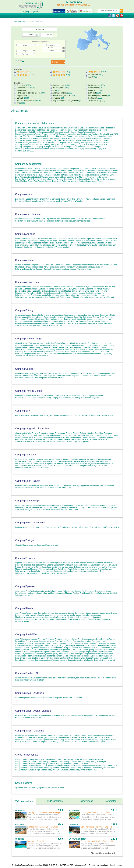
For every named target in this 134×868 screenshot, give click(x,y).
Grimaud (19, 615)
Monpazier (19, 652)
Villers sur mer (34, 468)
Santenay (88, 354)
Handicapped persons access (29, 93)
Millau (70, 650)
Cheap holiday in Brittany (52, 764)
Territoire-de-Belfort (60, 181)
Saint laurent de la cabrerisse (65, 439)
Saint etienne (70, 352)
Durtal (43, 219)
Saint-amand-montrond (62, 354)
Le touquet (91, 485)
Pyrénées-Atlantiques (47, 179)
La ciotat (26, 615)
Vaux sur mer (94, 297)
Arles (60, 563)
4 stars (35, 128)
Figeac (66, 645)
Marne (76, 177)
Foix (83, 591)
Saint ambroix (61, 267)
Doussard (103, 505)
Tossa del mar (79, 742)
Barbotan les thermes (63, 639)
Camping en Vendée (24, 140)
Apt (56, 563)
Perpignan (74, 437)
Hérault (55, 175)
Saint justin (36, 658)
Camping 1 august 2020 (78, 145)
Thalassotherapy (95, 101)
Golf (54, 90)
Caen (94, 459)
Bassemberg (31, 199)
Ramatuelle (97, 617)
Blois (53, 343)
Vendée (82, 181)
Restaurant (93, 98)
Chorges (36, 678)
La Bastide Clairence (66, 241)
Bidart (65, 239)
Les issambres (95, 615)
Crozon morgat (60, 317)
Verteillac (80, 660)
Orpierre (93, 678)
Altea (33, 715)
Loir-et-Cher (105, 175)
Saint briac (83, 323)
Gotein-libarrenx (103, 645)
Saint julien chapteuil (23, 354)
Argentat (34, 639)
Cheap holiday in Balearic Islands (28, 764)
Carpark (20, 98)
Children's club (58, 85)
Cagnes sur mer (61, 613)
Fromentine (70, 287)
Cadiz (17, 698)
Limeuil (87, 648)
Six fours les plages (102, 619)
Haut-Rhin (58, 173)
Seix (17, 595)
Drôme (18, 173)
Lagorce (68, 265)
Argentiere (51, 505)
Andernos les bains (23, 239)
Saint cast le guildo (95, 323)
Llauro (115, 435)
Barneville (44, 459)
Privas (46, 267)
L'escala (90, 737)
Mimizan (45, 243)
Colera (34, 737)
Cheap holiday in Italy (109, 766)
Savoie (99, 179)
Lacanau (92, 241)
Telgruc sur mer (42, 325)
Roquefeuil (42, 656)
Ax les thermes (69, 591)
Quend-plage (20, 488)
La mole (85, 567)
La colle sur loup (62, 567)
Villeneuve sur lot (108, 660)
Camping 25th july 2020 (25, 151)
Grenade (33, 698)
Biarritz (56, 239)
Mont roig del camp (57, 740)
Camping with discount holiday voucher (51, 136)
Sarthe (93, 179)
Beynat (18, 641)
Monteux (26, 569)
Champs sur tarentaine (24, 345)
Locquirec (19, 321)
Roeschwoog (31, 201)
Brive (57, 641)
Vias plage (73, 442)
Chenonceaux (27, 219)
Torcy (108, 527)
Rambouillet (101, 527)
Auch (48, 639)
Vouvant (111, 297)
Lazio (54, 415)
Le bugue (41, 648)
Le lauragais (50, 648)
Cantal (26, 171)
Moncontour (43, 350)
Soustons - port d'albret (46, 247)
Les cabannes (21, 593)
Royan (62, 293)
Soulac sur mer (30, 247)
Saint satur (48, 354)
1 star (17, 128)
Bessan (42, 433)
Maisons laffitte (78, 527)
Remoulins (29, 439)
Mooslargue (95, 199)
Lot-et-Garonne (42, 177)
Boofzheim (41, 199)
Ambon (18, 315)
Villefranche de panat (92, 660)
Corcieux (55, 199)
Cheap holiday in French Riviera (87, 766)
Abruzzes (19, 415)
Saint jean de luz (54, 245)
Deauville (42, 461)
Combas (91, 433)
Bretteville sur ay (85, 459)
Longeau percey (45, 398)
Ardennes (65, 169)
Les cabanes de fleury (104, 435)
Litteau (42, 464)
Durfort (31, 645)
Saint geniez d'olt (98, 656)
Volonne (64, 573)
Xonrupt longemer (92, 398)
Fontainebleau (66, 527)
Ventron (71, 201)
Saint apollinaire (22, 680)
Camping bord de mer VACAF (80, 138)
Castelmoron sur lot (100, 641)
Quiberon (52, 323)
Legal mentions (116, 865)
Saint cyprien (48, 439)
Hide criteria (18, 61)
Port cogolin (73, 617)
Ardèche (58, 169)
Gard (40, 173)
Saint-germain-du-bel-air (108, 593)
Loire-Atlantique (21, 177)
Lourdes (41, 593)
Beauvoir (58, 459)
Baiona (50, 735)
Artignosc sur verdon (71, 563)
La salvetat (47, 435)
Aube (77, 169)
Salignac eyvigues (100, 658)
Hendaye (42, 241)
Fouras (62, 287)
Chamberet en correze (103, 343)
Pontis (70, 569)
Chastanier (62, 643)
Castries (69, 433)
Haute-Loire (91, 173)
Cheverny (75, 345)
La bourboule (63, 347)
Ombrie (84, 415)
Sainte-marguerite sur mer (97, 466)
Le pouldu (107, 319)
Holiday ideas (86, 801)
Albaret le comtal (22, 343)
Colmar (48, 199)
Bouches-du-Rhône (107, 169)
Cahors (70, 641)
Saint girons (110, 656)
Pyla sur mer (91, 243)
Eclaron (62, 199)
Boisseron (19, 565)
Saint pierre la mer (84, 439)
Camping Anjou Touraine (28, 214)
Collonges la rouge (81, 643)
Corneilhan (99, 433)
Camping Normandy (26, 455)
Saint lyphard (71, 295)
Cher (46, 171)
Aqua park (21, 85)
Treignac (56, 660)
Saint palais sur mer (23, 297)
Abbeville (19, 485)
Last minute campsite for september (76, 140)
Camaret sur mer (85, 315)
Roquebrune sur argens (25, 619)
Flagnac (73, 645)
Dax (17, 241)
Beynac (112, 639)
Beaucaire (91, 563)
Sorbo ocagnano (40, 378)
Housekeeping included (62, 95)
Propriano (52, 376)
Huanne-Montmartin (23, 398)
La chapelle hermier (30, 289)
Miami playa (44, 740)
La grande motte (36, 435)
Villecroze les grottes (52, 573)
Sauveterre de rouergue (25, 660)
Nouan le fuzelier (87, 350)
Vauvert (59, 442)
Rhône (75, 179)
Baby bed (92, 93)
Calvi (49, 374)
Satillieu (47, 269)
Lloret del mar (21, 740)
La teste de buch (81, 241)
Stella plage (67, 488)
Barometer (110, 801)
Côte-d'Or (71, 171)
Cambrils (115, 735)
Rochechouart (36, 352)
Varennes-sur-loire (83, 221)
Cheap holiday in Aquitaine (26, 761)
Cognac (70, 643)
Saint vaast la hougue (77, 466)
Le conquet (89, 319)
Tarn (36, 181)
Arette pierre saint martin (40, 591)
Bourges (58, 343)
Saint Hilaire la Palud (38, 245)
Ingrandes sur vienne (49, 347)
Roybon (84, 507)
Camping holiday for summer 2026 (29, 145)
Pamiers (76, 593)
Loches (95, 219)
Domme (24, 645)
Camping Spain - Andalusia (30, 693)
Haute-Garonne (79, 173)
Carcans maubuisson (103, 239)
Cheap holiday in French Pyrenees (60, 766)
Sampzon (39, 269)
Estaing (54, 645)
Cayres (79, 343)
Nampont (111, 485)
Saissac (89, 658)
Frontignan (108, 433)
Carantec (95, 315)
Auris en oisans (61, 505)
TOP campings (55, 801)
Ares (38, 239)
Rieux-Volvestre (100, 654)
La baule (19, 289)
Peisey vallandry (74, 507)
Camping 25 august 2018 (46, 147)
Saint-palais (81, 245)
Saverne (40, 201)
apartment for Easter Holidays (27, 788)
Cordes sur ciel (95, 643)
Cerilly (85, 343)
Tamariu (49, 742)
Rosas (113, 740)
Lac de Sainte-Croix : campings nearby (57, 143)
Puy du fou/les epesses (50, 293)
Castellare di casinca (60, 374)
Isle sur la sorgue (48, 567)
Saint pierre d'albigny (24, 510)
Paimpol (40, 321)
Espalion (47, 645)
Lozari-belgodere (103, 374)
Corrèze (52, 171)
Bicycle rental (22, 95)
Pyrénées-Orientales (64, 179)
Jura (91, 175)
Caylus (49, 643)
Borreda (77, 735)
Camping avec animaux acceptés (29, 138)
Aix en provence (29, 563)
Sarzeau (32, 325)
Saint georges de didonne (75, 293)
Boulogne (19, 527)
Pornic (29, 293)
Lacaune (26, 648)
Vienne (88, 181)
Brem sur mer (37, 287)
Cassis (89, 613)
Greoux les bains (28, 567)
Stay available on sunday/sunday (66, 101)
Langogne (76, 265)
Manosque (112, 567)
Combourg (32, 317)
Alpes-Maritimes (47, 169)
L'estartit (97, 737)
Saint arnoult (48, 466)
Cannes (71, 613)
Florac (87, 645)
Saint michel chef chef (85, 295)
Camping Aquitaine (92, 134)
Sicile (98, 415)
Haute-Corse (68, 173)
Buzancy (40, 485)
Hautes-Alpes (32, 175)
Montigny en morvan (56, 350)
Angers (18, 219)
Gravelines (68, 485)
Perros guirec (65, 321)
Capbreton (90, 239)
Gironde (50, 173)
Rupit (17, 742)
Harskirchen (71, 199)
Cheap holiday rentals (27, 755)
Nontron (102, 652)
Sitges (43, 742)
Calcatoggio (33, 374)
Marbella (46, 698)
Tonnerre (19, 356)
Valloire (75, 510)
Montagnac (38, 437)
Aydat (48, 343)
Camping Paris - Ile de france (31, 523)
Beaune (40, 396)
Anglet (33, 239)
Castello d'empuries (23, 737)
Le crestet (105, 265)
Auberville (27, 459)
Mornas (28, 267)
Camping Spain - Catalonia (29, 731)
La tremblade (105, 289)
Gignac (114, 613)
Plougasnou (20, 323)
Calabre (26, 415)
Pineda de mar (78, 740)
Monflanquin (109, 650)
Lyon (60, 507)
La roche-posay (75, 347)
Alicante (27, 715)
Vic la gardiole (83, 442)
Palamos (68, 740)
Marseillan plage (27, 437)
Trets (102, 571)
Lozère (52, 177)
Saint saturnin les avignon (25, 571)
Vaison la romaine (22, 573)
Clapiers (76, 433)
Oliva (92, 715)
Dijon (84, 396)
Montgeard (36, 652)
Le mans (72, 219)
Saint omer (30, 488)
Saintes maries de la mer (78, 619)
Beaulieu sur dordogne (87, 639)
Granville (76, 461)
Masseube (38, 650)
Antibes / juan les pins (29, 613)
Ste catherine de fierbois (53, 221)
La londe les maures (50, 615)
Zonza (60, 378)
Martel (18, 650)
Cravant (78, 396)
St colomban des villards (50, 510)
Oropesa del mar (102, 715)
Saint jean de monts (39, 295)
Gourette (98, 591)
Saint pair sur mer (61, 466)
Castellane (68, 565)
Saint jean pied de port (89, 593)
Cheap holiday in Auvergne (96, 761)
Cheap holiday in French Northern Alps (31, 766)
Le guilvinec (98, 319)
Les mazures (101, 485)
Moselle (98, 177)
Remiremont (20, 201)
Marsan (114, 648)
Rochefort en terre (71, 323)
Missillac (68, 291)
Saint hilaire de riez (23, 295)
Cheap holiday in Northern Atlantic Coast (45, 759)
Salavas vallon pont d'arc (25, 269)
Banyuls (35, 433)
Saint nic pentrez (22, 325)
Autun (34, 396)
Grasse (18, 567)
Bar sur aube (20, 199)
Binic (61, 315)
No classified (93, 75)
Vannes (59, 325)
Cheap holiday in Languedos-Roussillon (31, 768)
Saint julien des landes (56, 295)
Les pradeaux (94, 347)
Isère (87, 175)
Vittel (82, 398)
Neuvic (72, 350)
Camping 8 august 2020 (98, 145)
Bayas (75, 639)
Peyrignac (26, 654)
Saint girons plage (22, 245)
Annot (52, 563)
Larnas (83, 265)
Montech (27, 652)
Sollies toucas (94, 571)
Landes (96, 175)
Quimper (60, 323)
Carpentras (58, 565)
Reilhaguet (79, 654)
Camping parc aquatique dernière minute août (91, 143)
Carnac (102, 315)
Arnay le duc (26, 396)
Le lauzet (86, 678)
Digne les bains (54, 678)
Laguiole (33, 648)
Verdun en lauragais (68, 660)
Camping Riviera (24, 608)
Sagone (75, 376)
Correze (104, 643)
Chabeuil (41, 265)
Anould (18, 396)
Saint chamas (50, 619)
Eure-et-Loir (26, 173)
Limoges (103, 347)
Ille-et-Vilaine (64, 175)
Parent (112, 350)
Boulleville (74, 459)
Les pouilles (61, 415)
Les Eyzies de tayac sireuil (73, 648)
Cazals (55, 643)
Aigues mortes (21, 433)
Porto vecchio (42, 376)
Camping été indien (54, 140)
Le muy (98, 567)
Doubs (115, 171)
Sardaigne (91, 415)
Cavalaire (96, 613)
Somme (31, 181)
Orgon (65, 569)
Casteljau (33, 265)
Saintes (63, 297)
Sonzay (40, 221)
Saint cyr (100, 267)
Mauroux (69, 593)
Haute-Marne (101, 173)
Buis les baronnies (39, 565)
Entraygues (39, 645)
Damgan (70, 317)
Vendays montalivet (63, 247)
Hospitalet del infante (78, 737)
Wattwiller (79, 201)
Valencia (42, 718)
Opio (60, 569)
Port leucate (108, 437)
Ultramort (89, 742)
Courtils (35, 461)
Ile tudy (61, 319)
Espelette (23, 241)
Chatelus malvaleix (41, 345)
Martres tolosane (27, 650)
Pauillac (18, 654)
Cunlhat (111, 345)
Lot (34, 177)
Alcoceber (19, 715)
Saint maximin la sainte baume (85, 569)
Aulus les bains (56, 591)
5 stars (40, 128)
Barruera (65, 735)
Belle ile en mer (45, 315)
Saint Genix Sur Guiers (97, 507)
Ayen (52, 639)
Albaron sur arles (43, 563)
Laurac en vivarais (94, 265)
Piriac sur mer (21, 293)
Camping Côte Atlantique (25, 136)
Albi (21, 639)
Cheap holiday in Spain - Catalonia (54, 770)
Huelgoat (54, 319)
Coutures (37, 219)
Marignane (37, 617)
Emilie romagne (45, 415)
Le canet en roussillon (74, 435)
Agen (17, 639)
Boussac (66, 343)
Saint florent (83, 376)
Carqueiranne (80, 613)
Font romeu (90, 591)
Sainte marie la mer (100, 439)
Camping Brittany (24, 310)
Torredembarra (67, 742)
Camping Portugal (25, 540)
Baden (29, 315)
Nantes (74, 291)
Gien (26, 347)
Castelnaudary (40, 643)
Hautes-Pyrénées (45, 175)
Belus (99, 639)
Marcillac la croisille (23, 350)
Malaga (40, 698)
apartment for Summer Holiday (51, 788)
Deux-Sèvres (98, 171)
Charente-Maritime (36, 171)
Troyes (65, 201)
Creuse (90, 171)
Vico (55, 378)
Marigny (55, 398)
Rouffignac (51, 656)
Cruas (47, 265)
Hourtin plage (52, 241)
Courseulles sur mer (23, 461)
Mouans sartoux (45, 569)
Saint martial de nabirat (50, 658)
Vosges (94, 181)
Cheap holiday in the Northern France (84, 770)
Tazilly (110, 354)
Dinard (76, 317)
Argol (23, 315)
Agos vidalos (20, 591)
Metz (87, 199)
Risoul (114, 678)
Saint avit (70, 267)
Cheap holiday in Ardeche (47, 761)
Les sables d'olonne (41, 291)
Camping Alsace (24, 194)
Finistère (34, 173)
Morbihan (91, 177)
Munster (103, 199)
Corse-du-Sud (61, 171)
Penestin (48, 321)
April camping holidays (100, 140)
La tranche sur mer (92, 289)
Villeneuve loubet (22, 621)
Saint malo (107, 323)
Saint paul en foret (105, 569)
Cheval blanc (85, 565)
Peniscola (113, 715)
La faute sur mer (45, 289)
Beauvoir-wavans (30, 485)
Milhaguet (63, 650)
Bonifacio (24, 374)
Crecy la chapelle (52, 527)
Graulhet (19, 648)
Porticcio (19, 376)
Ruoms (52, 267)
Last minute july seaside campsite (29, 149)
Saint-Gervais (54, 297)
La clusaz (25, 507)
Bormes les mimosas (46, 613)
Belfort (46, 396)
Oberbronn (111, 199)
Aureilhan (44, 239)
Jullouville (104, 461)
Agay (17, 613)
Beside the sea (94, 85)
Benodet (55, 315)
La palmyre (57, 289)
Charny (64, 396)
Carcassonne (60, 433)
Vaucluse (74, 181)
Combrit (40, 317)
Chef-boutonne (65, 345)
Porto (25, 376)
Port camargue (84, 437)
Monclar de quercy (87, 650)
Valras (52, 442)
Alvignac (27, 639)
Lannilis (74, 319)
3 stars (29, 128)
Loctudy (27, 321)
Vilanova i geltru (100, 742)
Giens (108, 613)
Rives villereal (21, 656)
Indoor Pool (93, 90)
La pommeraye (52, 219)
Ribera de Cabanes (23, 718)
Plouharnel (35, 323)
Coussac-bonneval (100, 345)
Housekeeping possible (97, 95)
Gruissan (25, 435)
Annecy (43, 505)
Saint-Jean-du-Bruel (77, 658)
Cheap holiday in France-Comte (75, 764)
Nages (83, 652)
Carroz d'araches (82, 505)
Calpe (53, 715)
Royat (45, 352)
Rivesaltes (38, 439)
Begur (71, 735)
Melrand (33, 321)
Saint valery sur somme (44, 488)
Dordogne (108, 171)
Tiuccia (50, 378)
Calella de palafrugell (95, 735)
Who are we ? (81, 865)
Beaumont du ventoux (104, 563)
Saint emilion (108, 243)
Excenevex (112, 505)
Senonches (97, 354)
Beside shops (94, 88)
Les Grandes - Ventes (24, 464)
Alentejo (18, 545)
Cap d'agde (50, 433)
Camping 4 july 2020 (80, 149)
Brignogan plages (70, 315)
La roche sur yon (68, 289)
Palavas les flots (63, 437)
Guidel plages (21, 319)
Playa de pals (100, 740)
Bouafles (66, 459)
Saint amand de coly (64, 656)
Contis (115, 239)
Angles (18, 287)
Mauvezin (47, 650)
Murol (67, 350)
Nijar (52, 698)
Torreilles (46, 442)
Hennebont (40, 319)
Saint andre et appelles (81, 656)
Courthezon (95, 565)
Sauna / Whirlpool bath (26, 101)
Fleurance (80, 645)
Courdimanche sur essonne (34, 527)
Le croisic (19, 291)
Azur (51, 239)
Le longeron (63, 219)
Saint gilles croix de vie (95, 293)
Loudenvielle (32, 593)
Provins (93, 527)
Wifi (18, 103)
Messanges (36, 243)
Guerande (79, 287)
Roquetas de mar (61, 698)
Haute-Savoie (21, 175)
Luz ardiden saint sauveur (55, 593)
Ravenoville (38, 466)
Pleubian (75, 321)
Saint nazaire (100, 295)
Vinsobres (87, 269)
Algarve (25, 545)
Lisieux (36, 464)
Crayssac (112, 643)
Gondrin (93, 645)
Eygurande (20, 347)
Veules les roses (22, 468)
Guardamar (65, 715)
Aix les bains (20, 505)
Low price (56, 98)
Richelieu (102, 219)
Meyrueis (55, 650)
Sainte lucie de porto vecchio (100, 376)
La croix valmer (36, 615)
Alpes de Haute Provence (30, 169)
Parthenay (19, 352)
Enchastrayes (72, 678)
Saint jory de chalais (23, 658)
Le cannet (77, 615)
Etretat (60, 461)
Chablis (91, 343)
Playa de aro (89, 740)
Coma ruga (41, 737)
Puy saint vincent (104, 678)
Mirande (76, 650)
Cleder (113, 315)
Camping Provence (25, 558)
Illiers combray (34, 347)
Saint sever (64, 658)
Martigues (45, 617)
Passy (64, 507)
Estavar (78, 591)
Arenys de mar (40, 735)
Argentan (19, 459)
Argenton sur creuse (37, 343)
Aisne (17, 169)
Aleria (17, 374)
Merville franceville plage (82, 464)
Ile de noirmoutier (97, 287)
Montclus (19, 569)
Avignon (83, 563)
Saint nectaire (37, 354)
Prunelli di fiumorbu (64, 376)
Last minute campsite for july (67, 147)
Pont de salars (36, 654)
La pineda (105, 737)
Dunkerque (49, 485)
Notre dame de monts (98, 291)
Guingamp (31, 319)
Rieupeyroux (89, 654)
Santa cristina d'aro (32, 742)
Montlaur (59, 652)
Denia (58, 715)
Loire (112, 175)
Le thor (105, 567)
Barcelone (57, 735)
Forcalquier (112, 565)
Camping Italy (22, 411)
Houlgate (84, 461)
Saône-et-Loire (84, 179)
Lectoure (59, 648)
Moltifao (114, 374)
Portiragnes (20, 439)
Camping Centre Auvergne (29, 339)
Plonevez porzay (94, 321)
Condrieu (88, 345)
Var (69, 181)
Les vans (113, 265)
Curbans (44, 678)
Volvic (36, 356)
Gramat (113, 645)
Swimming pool (23, 88)
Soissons (58, 488)
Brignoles (27, 565)
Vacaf (90, 77)
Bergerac (105, 639)
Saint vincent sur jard (40, 297)
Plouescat (105, 321)
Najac (88, 652)
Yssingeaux (43, 356)
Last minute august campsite (91, 147)
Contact (92, 865)
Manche (70, 177)
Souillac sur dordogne (43, 660)
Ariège (72, 169)
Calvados (19, 171)
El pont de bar (52, 737)
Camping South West (26, 634)
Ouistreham (97, 464)
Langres (35, 398)
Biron (23, 641)
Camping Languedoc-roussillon (71, 134)
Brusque (63, 641)
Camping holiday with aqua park (56, 145)
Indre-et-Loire (79, 175)
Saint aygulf (39, 619)
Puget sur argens (85, 617)
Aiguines (19, 563)
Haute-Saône (112, 173)
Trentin (111, 415)
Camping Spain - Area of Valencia (33, 711)
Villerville (44, 468)
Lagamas (56, 435)
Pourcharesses (37, 267)
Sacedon (35, 718)
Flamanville (68, 461)
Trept (62, 510)
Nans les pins (63, 617)
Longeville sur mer (56, 291)
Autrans (71, 505)
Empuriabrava (64, 737)
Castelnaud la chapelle (24, 643)
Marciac (107, 648)
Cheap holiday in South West (103, 768)
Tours (66, 221)
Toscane (104, 415)
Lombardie (76, 415)
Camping (95, 136)
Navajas (87, 715)
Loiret (30, 177)
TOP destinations (24, 801)
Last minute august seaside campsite (57, 149)
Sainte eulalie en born (95, 245)
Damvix (56, 287)
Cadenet (50, 565)
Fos (52, 265)
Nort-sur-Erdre (83, 291)
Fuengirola (24, 698)
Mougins (53, 617)
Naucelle (95, 652)
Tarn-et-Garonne (45, 181)
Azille (29, 433)
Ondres (66, 243)
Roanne (27, 352)
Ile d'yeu (87, 287)
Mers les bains (66, 464)
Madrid (73, 715)
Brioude (73, 343)
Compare (56, 62)
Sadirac (100, 243)
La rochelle (80, 289)
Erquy (102, 317)
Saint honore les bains (100, 352)
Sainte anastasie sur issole (64, 571)
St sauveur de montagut (60, 269)
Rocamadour (32, 656)
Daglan (18, 645)
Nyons (55, 569)
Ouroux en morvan (101, 350)
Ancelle (18, 678)
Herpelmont (80, 199)
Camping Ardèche (25, 260)
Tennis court (22, 90)
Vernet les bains (26, 595)
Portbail (30, 466)
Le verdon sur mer (110, 241)
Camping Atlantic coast (27, 282)
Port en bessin (21, 466)
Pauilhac (109, 652)
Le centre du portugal (37, 545)
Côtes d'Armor (81, 171)
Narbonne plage (49, 437)
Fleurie (18, 507)
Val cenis (68, 510)
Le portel (83, 485)
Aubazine (42, 639)
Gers (45, 173)
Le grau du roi (89, 435)
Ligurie (69, 415)
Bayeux (52, 459)
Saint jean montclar (36, 680)
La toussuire (52, 507)
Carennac (77, 641)
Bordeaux (82, 239)
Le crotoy (76, 485)
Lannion (81, 319)
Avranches (35, 459)
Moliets (51, 243)
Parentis (73, 243)
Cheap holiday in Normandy (58, 768)
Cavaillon (76, 565)
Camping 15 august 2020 (25, 147)
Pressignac (81, 243)
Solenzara (29, 378)
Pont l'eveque (107, 464)
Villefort (80, 269)
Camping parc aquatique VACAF (55, 138)
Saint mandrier (61, 619)
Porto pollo (31, 376)
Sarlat (110, 658)
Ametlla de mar (21, 735)
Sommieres (37, 442)
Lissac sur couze (97, 648)
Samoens (36, 510)
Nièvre (104, 177)
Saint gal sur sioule (83, 352)
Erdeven (96, 317)
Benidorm (46, 715)
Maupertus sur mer (52, 464)
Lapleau (85, 347)
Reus (108, 740)
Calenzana (42, 374)
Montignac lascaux (48, 652)
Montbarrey (63, 398)
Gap (80, 678)
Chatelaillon (48, 287)
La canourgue (59, 265)
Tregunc (52, 325)
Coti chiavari (81, 374)
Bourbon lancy (55, 396)
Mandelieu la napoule (24, 617)
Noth (77, 350)
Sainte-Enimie (21, 442)
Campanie (34, 415)
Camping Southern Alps (28, 673)
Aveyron (88, 169)
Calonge (107, 735)
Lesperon (19, 243)
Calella (84, 735)
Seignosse (19, 247)
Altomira (38, 715)
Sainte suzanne (77, 354)
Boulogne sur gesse (46, 641)
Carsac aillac (86, 641)
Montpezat (34, 569)
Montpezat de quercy (71, 652)
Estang (60, 645)
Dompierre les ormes (95, 396)
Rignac (110, 654)
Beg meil (35, 315)
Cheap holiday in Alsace (71, 759)
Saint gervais (111, 507)
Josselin (67, 319)
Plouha (28, 323)
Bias (61, 239)
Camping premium (106, 136)
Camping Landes (39, 140)
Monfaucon (99, 650)
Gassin (103, 613)
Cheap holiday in (22, 759)
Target (104, 354)
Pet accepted (58, 88)
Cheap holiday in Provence (80, 768)
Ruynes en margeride (56, 352)
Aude (82, 169)
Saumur (34, 221)
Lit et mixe (27, 243)
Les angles (107, 591)
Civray (82, 345)
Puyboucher (63, 654)
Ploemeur (83, 321)
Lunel (17, 437)
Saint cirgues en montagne (85, 267)
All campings (103, 865)
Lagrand (92, 567)
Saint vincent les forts (45, 571)
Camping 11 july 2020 (98, 149)
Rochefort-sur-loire (23, 221)
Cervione (72, 374)
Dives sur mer (52, 461)
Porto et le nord (52, 545)
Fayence (104, 565)
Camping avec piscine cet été (79, 136)
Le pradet (85, 615)
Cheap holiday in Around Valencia (71, 761)
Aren (28, 591)
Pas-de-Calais (21, 179)
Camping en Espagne (101, 138)
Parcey (77, 398)
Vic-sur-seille (28, 356)
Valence (73, 269)
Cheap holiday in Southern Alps (28, 770)
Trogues (72, 221)
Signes (78, 571)
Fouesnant (109, 317)
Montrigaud (20, 267)
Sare (115, 245)
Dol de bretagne (86, 317)
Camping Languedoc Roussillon (32, 428)
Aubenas (25, 265)
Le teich (99, 241)
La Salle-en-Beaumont (38, 507)
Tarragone (57, 742)
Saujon (69, 297)
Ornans (71, 398)
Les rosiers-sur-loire (84, 219)
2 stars (23, 128)
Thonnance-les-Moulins (53, 201)
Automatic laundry (60, 93)
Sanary (91, 619)
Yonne (100, 181)
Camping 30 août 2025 (109, 134)
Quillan (71, 654)
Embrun (63, 678)
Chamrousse (94, 505)
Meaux (87, 527)
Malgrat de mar (33, 740)
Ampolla (31, 735)
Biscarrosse (73, 239)
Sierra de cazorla (76, 698)
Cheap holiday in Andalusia (92, 759)
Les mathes (28, 291)
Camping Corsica (24, 369)
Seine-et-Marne (109, 179)
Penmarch (56, 321)
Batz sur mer (26, 287)
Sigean (30, 442)
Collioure (83, 433)
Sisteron (85, 571)
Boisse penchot (32, 641)
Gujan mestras (33, 241)
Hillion (47, 319)
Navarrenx (59, 243)
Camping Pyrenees (25, 586)
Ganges (18, 435)
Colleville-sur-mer (104, 459)
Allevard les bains (33, 505)
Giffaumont (58, 485)
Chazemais (54, 345)
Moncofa (80, 715)
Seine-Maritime (21, 181)
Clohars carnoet (22, 317)
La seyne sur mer (66, 615)
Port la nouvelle (97, 437)
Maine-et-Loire (61, 177)
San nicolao (20, 378)
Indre (71, 175)
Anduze (18, 265)
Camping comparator (22, 21)
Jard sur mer (110, 287)
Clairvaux (71, 396)
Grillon (38, 567)
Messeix (34, 350)
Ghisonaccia (91, 374)
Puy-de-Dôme (32, 179)
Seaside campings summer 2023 (28, 143)
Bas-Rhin (95, 169)
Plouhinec (44, 323)
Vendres (65, 442)
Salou (22, 742)
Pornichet (36, 293)
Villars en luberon (37, 573)
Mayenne (83, 177)
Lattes (63, 435)
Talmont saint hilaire (80, 297)
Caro (108, 315)
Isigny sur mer (94, 461)
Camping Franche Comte (29, 391)
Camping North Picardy (27, 481)
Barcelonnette (27, 678)
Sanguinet (108, 245)
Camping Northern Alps (27, 501)
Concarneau (49, 317)
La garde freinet (75, 567)
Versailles (115, 527)
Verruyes (103, 297)
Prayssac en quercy (50, 654)
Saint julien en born (68, 245)
